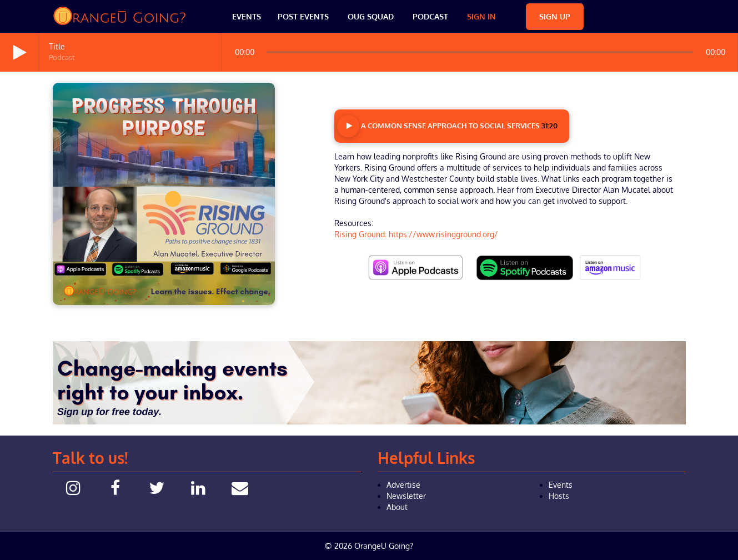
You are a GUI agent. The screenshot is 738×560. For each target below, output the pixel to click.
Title (57, 46)
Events (247, 16)
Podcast (430, 16)
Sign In (481, 16)
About (397, 507)
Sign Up (555, 16)
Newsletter (406, 496)
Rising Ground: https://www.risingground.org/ (416, 234)
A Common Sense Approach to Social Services (447, 126)
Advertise (403, 485)
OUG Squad (371, 16)
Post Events (303, 16)
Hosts (559, 496)
